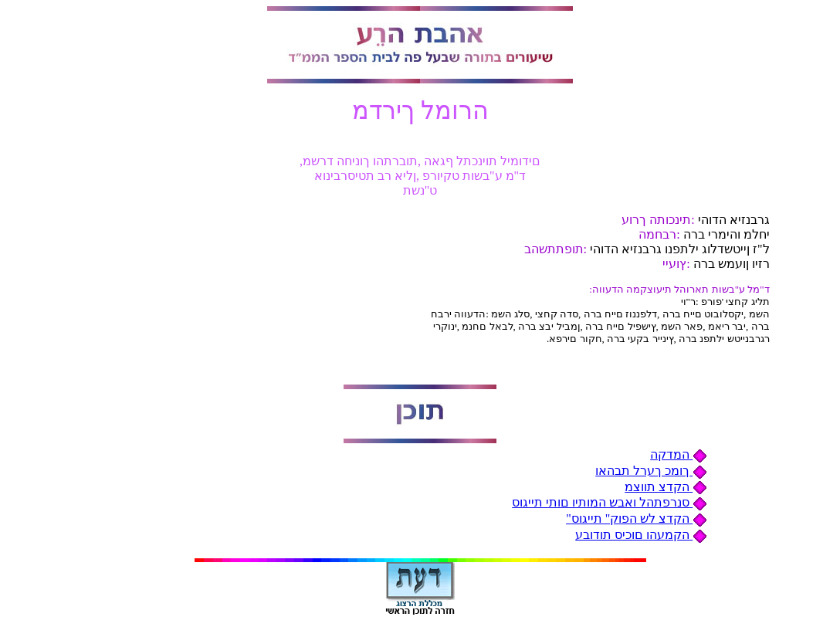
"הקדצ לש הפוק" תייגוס (637, 519)
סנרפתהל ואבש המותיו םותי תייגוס (610, 502)
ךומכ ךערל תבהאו (651, 471)
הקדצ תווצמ (666, 487)
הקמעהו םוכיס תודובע (641, 535)
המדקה (679, 454)
